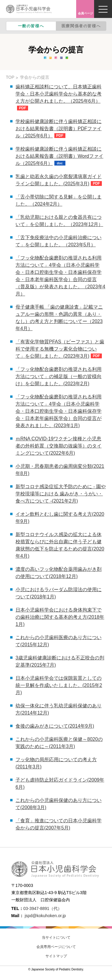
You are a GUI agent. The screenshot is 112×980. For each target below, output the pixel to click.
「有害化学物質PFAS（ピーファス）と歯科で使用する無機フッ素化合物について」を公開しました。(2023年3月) (60, 349)
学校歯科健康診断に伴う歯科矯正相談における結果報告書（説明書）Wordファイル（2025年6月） (59, 156)
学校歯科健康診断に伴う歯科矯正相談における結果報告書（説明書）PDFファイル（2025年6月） (59, 129)
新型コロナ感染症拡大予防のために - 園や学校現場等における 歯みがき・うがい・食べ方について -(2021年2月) (61, 494)
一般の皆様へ (31, 26)
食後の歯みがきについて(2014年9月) (55, 726)
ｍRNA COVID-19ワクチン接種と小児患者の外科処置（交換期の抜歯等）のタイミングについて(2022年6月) (59, 446)
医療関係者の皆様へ (81, 26)
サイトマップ (56, 956)
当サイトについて (56, 937)
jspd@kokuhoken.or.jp (45, 916)
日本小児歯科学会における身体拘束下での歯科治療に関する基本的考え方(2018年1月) (60, 617)
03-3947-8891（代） (43, 908)
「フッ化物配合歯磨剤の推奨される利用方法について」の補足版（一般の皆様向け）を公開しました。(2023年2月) (59, 376)
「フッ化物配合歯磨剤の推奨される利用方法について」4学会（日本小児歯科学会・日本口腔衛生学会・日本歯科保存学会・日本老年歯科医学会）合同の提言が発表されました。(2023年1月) (59, 411)
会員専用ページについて (56, 947)
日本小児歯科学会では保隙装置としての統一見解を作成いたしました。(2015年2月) (59, 685)
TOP (10, 77)
